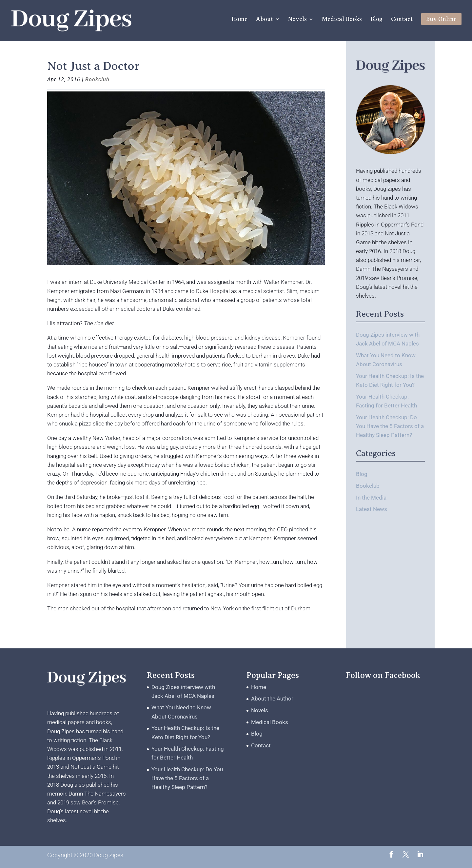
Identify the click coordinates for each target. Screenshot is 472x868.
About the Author (272, 699)
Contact (402, 20)
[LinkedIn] (420, 855)
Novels (297, 20)
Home (239, 20)
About (265, 20)
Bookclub (97, 79)
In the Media (371, 498)
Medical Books (342, 20)
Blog (376, 20)
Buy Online (441, 19)
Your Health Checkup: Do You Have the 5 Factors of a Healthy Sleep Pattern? (390, 426)
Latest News (372, 509)
